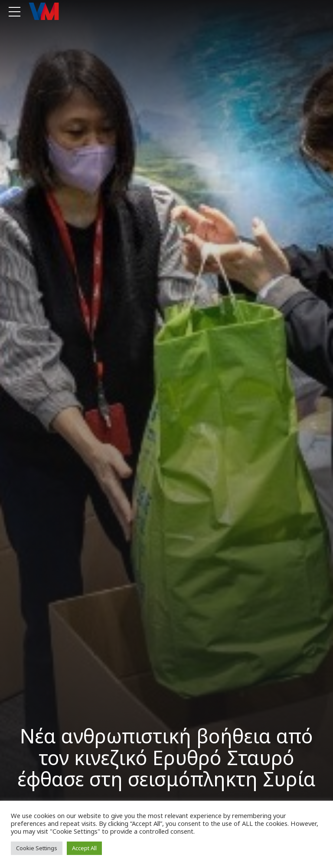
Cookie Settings (37, 848)
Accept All (84, 848)
